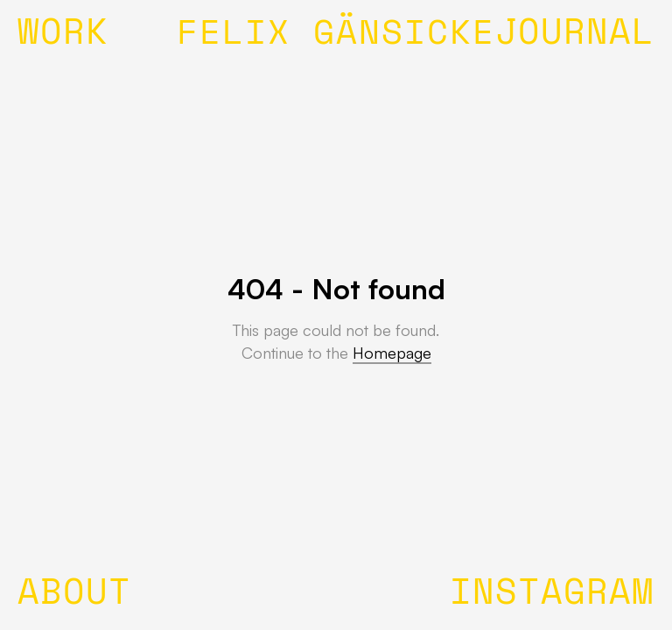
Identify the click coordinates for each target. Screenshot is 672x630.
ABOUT (74, 595)
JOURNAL (575, 35)
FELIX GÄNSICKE (336, 35)
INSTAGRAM (552, 595)
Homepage (392, 353)
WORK (63, 35)
